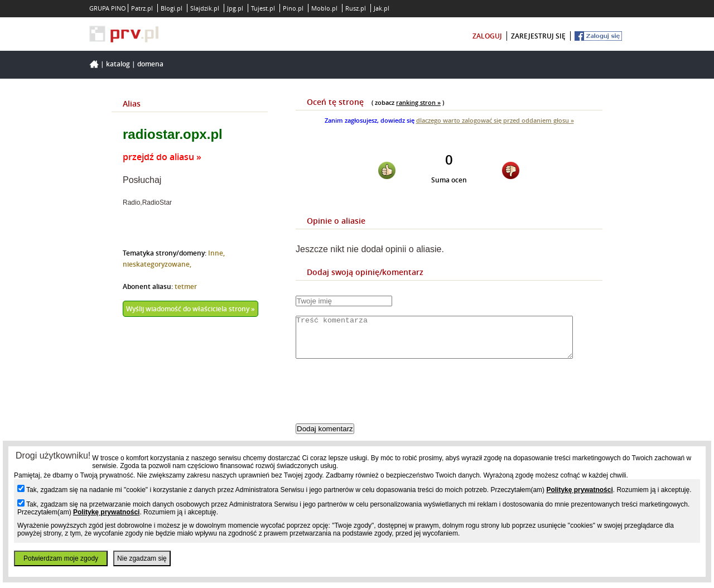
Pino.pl (293, 8)
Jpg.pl (235, 8)
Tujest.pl (263, 8)
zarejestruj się (538, 36)
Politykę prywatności (579, 490)
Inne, (216, 253)
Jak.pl (382, 8)
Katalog (118, 64)
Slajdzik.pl (205, 8)
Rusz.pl (356, 8)
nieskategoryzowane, (157, 264)
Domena (150, 64)
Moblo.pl (324, 8)
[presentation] (380, 401)
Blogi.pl (172, 8)
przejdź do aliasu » (162, 157)
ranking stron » (418, 102)
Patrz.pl (142, 8)
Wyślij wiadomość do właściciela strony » (190, 309)
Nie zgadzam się (142, 558)
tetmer (186, 286)
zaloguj (487, 36)
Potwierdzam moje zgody (61, 558)
